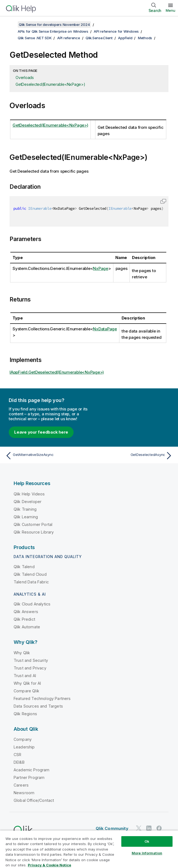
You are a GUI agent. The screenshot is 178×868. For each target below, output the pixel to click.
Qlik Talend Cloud (30, 574)
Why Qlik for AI (27, 683)
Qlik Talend (24, 567)
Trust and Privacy (30, 668)
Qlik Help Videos (29, 494)
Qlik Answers (26, 612)
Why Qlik (22, 653)
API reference (69, 38)
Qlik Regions (25, 714)
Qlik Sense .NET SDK (35, 38)
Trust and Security (31, 660)
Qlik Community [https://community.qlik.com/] (112, 828)
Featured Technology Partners (42, 698)
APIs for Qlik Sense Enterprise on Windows (53, 31)
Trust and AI (25, 676)
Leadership (24, 747)
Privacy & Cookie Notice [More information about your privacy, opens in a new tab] (49, 865)
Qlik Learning (26, 517)
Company (23, 739)
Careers (21, 785)
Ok (147, 841)
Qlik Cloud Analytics (32, 604)
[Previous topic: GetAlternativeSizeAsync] (46, 456)
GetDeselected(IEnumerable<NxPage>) (50, 84)
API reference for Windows (116, 31)
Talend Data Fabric (31, 582)
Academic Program (32, 770)
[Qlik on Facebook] (159, 828)
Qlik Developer (28, 502)
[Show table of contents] (11, 25)
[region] (89, 849)
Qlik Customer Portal (33, 524)
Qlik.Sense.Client (99, 38)
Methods (145, 38)
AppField (125, 38)
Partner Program (29, 777)
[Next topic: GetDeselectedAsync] (132, 456)
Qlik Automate (27, 627)
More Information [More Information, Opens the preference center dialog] (147, 853)
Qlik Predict (24, 619)
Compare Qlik (26, 691)
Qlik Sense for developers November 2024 (54, 25)
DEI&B (19, 762)
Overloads (25, 77)
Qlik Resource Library (34, 532)
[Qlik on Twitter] (139, 828)
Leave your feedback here (41, 432)
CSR (17, 755)
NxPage (101, 268)
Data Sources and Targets (38, 706)
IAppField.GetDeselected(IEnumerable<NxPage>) (57, 372)
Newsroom (24, 793)
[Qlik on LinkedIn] (149, 828)
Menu (171, 10)
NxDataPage (105, 329)
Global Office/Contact (34, 800)
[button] (163, 201)
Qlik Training (25, 509)
